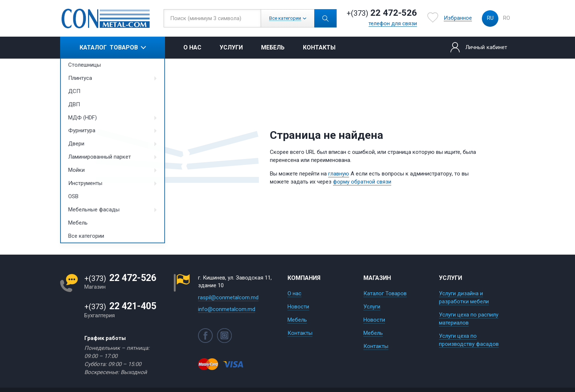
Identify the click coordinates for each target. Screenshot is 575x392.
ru (490, 18)
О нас (192, 47)
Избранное (458, 18)
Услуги (231, 47)
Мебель (273, 47)
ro (507, 18)
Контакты (319, 47)
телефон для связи (393, 24)
